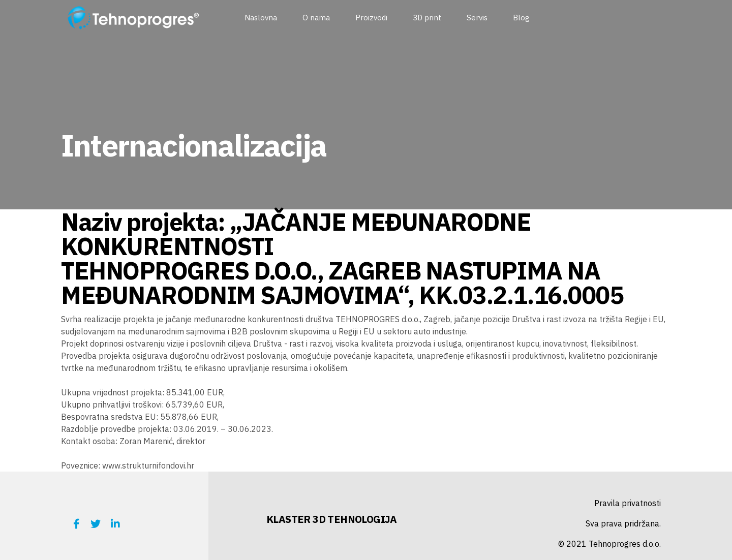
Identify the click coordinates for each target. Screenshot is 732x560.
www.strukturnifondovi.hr (148, 465)
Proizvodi (371, 18)
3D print (427, 18)
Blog (521, 18)
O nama (316, 18)
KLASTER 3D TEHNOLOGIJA (332, 519)
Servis (477, 18)
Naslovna (261, 18)
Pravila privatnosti (628, 503)
